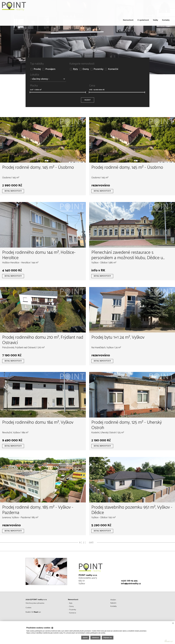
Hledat (88, 100)
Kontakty (166, 20)
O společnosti (143, 20)
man (37, 612)
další (91, 543)
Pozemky (97, 69)
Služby (155, 20)
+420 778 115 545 (129, 581)
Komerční (112, 69)
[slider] (30, 92)
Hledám (113, 600)
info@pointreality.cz (131, 584)
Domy (84, 69)
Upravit (138, 634)
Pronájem (49, 69)
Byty (74, 69)
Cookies (28, 608)
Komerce (73, 613)
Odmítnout (148, 634)
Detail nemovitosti (13, 191)
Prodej (36, 69)
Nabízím (113, 603)
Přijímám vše (160, 634)
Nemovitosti (128, 20)
